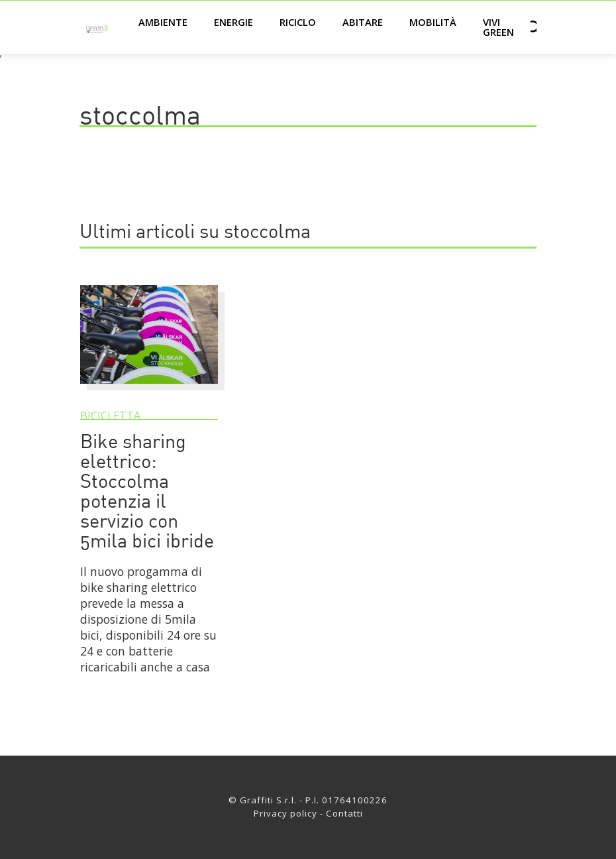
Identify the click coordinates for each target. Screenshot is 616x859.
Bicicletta (110, 416)
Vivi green (498, 27)
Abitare (363, 22)
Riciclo (298, 22)
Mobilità (433, 22)
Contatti (344, 813)
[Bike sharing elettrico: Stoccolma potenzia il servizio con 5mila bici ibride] (149, 390)
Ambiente (163, 22)
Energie (233, 22)
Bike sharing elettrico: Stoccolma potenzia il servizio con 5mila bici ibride (147, 493)
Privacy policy (285, 813)
